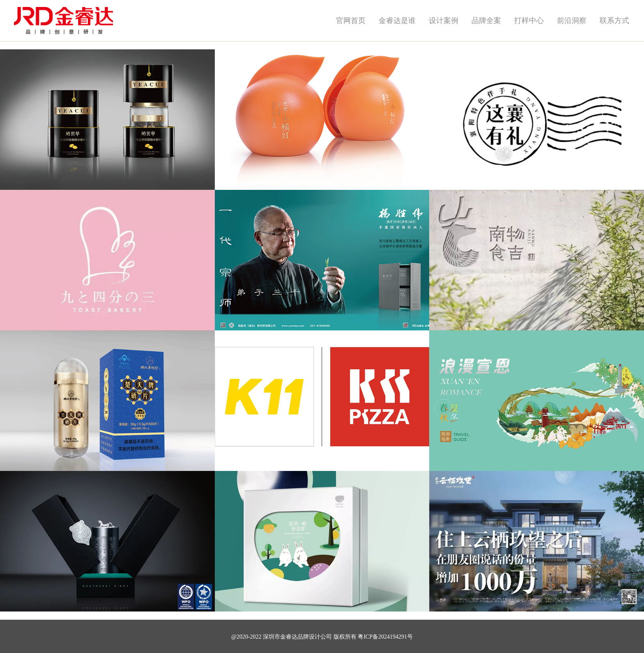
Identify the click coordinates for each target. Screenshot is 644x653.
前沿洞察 (572, 21)
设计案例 (444, 21)
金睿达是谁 (397, 21)
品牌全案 (486, 21)
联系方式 (614, 21)
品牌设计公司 (315, 637)
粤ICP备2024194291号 (385, 637)
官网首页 (351, 21)
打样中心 (529, 21)
